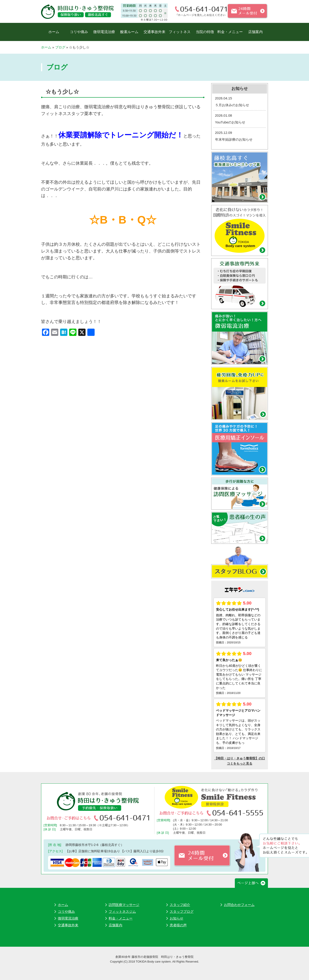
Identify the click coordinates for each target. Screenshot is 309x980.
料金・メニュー (230, 32)
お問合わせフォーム (239, 905)
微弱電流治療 (104, 32)
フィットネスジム (122, 911)
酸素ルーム (129, 32)
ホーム (54, 32)
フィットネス (180, 32)
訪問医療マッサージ (124, 905)
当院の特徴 (205, 32)
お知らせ (177, 918)
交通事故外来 (154, 32)
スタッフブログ (182, 911)
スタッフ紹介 (180, 905)
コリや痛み (79, 32)
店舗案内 (255, 32)
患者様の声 (178, 925)
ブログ (60, 47)
